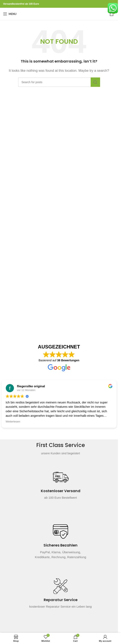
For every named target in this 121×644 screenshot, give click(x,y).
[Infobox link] (60, 487)
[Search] (59, 82)
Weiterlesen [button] (13, 422)
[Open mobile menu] (10, 14)
